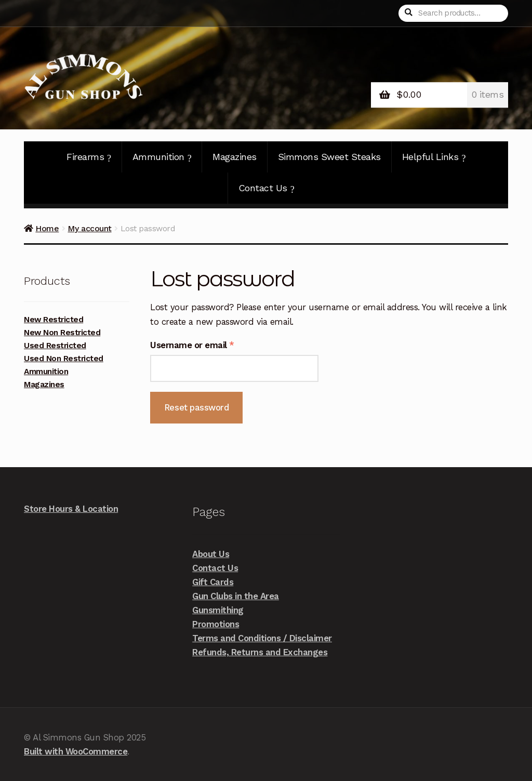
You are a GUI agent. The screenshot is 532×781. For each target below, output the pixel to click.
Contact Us (267, 188)
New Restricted (54, 320)
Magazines (235, 157)
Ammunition (162, 157)
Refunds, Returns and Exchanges (260, 652)
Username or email (210, 344)
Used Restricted (55, 346)
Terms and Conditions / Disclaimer (262, 638)
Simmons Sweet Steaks (329, 157)
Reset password (196, 407)
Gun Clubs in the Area (236, 596)
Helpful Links (434, 157)
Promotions (216, 624)
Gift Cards (213, 582)
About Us (211, 554)
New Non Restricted (62, 333)
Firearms (89, 157)
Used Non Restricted (64, 359)
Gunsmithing (218, 610)
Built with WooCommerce (76, 751)
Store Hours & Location (71, 509)
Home (47, 228)
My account (89, 228)
